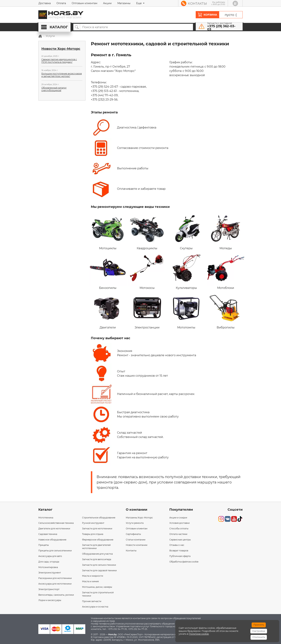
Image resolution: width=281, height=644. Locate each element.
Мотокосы (147, 271)
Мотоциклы (108, 231)
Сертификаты (133, 534)
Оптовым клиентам (84, 3)
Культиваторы (186, 271)
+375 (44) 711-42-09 (104, 95)
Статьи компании (136, 540)
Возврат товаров (179, 551)
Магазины (124, 3)
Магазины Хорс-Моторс (139, 518)
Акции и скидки (178, 518)
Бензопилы (108, 271)
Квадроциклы (147, 231)
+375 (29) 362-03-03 (221, 28)
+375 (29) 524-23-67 (104, 87)
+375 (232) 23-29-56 (104, 100)
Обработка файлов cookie (184, 562)
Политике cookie (199, 634)
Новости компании (137, 545)
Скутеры (186, 231)
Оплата (61, 3)
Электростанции (147, 310)
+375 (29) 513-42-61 (104, 91)
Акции (107, 3)
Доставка (45, 3)
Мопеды (226, 231)
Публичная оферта (180, 556)
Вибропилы (226, 310)
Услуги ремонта (135, 523)
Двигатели (108, 310)
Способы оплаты (179, 529)
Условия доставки (179, 523)
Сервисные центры (180, 540)
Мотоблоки (226, 271)
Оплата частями (178, 534)
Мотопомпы (186, 310)
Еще (139, 3)
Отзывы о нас (177, 545)
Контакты (131, 551)
